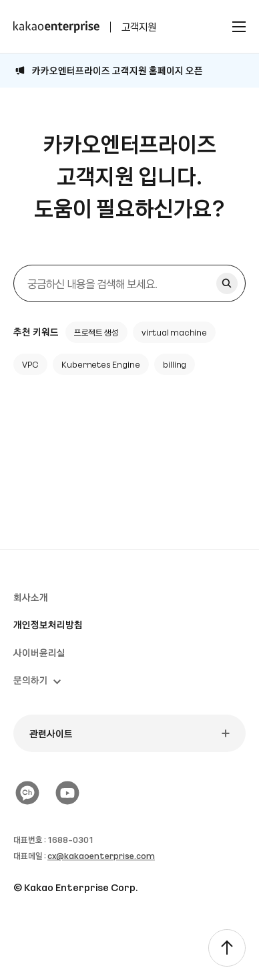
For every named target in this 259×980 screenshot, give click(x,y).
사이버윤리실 (39, 652)
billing (175, 364)
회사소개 (31, 597)
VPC (30, 364)
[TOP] (227, 948)
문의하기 (37, 680)
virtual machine (174, 332)
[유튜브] (67, 793)
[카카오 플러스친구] (27, 793)
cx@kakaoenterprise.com (101, 856)
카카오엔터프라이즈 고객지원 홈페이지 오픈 (117, 70)
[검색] (129, 283)
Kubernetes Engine (101, 364)
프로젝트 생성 (97, 332)
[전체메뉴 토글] (239, 27)
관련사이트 (51, 733)
